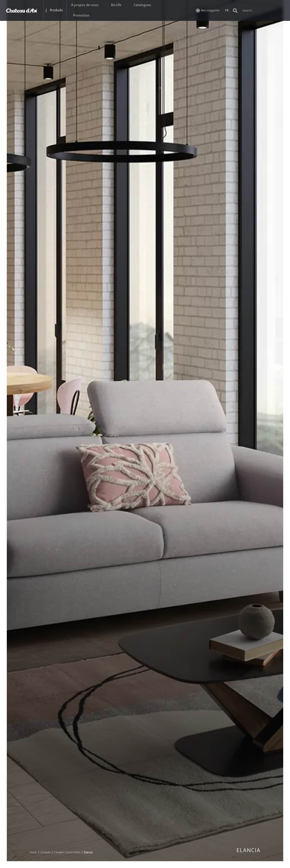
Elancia (249, 850)
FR (227, 10)
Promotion (81, 16)
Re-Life (116, 5)
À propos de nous (85, 5)
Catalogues (142, 5)
